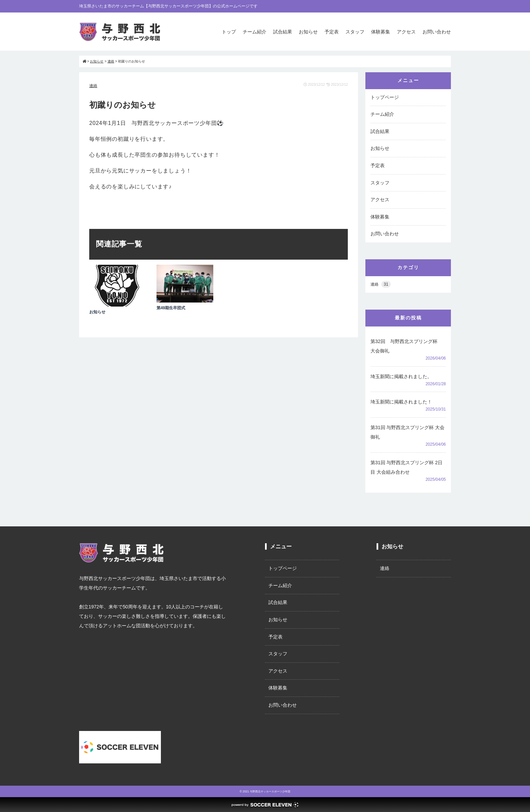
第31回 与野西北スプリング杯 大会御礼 (407, 432)
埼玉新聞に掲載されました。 (401, 376)
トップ (229, 32)
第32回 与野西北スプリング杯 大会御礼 (406, 346)
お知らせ (308, 32)
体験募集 (381, 32)
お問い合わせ (437, 32)
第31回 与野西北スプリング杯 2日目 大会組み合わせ (406, 467)
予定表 (332, 32)
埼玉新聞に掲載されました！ (401, 402)
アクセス (406, 32)
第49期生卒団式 (171, 308)
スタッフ (355, 32)
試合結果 (283, 32)
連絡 (93, 86)
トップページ (385, 97)
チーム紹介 (255, 32)
